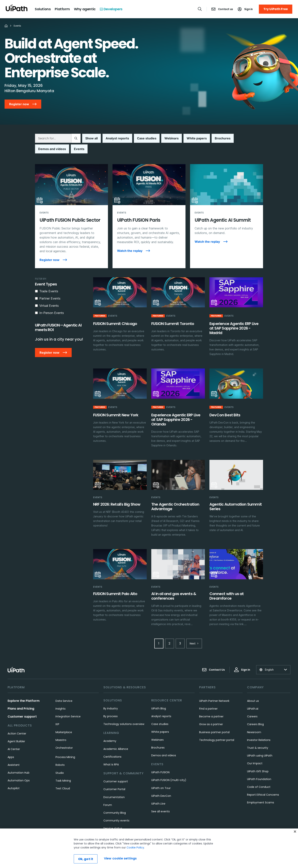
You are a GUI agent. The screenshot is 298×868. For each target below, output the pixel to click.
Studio (60, 762)
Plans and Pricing (21, 698)
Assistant (14, 754)
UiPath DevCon (161, 785)
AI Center (14, 738)
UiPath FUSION (160, 762)
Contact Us (213, 659)
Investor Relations (259, 729)
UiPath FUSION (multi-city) (169, 769)
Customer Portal (114, 779)
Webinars (157, 729)
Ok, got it (86, 859)
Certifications (112, 746)
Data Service (64, 690)
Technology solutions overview (124, 713)
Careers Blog (255, 714)
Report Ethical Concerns (263, 784)
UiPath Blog (159, 698)
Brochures (158, 737)
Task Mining (63, 770)
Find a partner (208, 698)
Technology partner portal (217, 729)
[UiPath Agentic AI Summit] (227, 206)
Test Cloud (63, 778)
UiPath (158, 793)
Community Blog (115, 802)
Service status (113, 818)
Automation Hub (19, 762)
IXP (57, 714)
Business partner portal (214, 722)
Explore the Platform (24, 690)
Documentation (114, 787)
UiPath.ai (253, 698)
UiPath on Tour (161, 777)
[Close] (295, 832)
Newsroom (254, 722)
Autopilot (14, 778)
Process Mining (65, 746)
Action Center (17, 723)
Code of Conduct (259, 776)
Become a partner (211, 706)
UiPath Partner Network (214, 690)
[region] (149, 848)
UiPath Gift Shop (258, 761)
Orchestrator (64, 737)
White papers (160, 721)
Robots (60, 754)
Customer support (22, 706)
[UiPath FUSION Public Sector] (71, 206)
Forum (108, 794)
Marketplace (64, 722)
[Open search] (200, 9)
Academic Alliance (116, 738)
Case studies (160, 713)
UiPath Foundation (259, 768)
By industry (111, 698)
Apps (11, 746)
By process (111, 706)
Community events (116, 810)
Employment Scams (261, 792)
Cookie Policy (135, 847)
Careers (252, 706)
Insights (61, 698)
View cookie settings (120, 858)
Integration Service (68, 706)
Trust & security (258, 737)
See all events (160, 801)
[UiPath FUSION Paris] (149, 206)
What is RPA (111, 754)
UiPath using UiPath (260, 745)
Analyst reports (161, 706)
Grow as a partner (211, 714)
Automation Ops (19, 770)
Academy (110, 730)
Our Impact (255, 753)
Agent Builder (16, 731)
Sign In (242, 659)
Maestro (61, 729)
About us (253, 690)
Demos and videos (164, 745)
